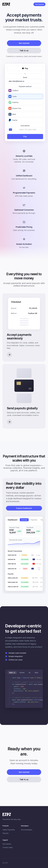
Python (22, 673)
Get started (24, 43)
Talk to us (24, 51)
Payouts (6, 833)
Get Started (39, 4)
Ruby (36, 673)
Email (25, 77)
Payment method (25, 86)
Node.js (12, 673)
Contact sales (8, 847)
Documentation (27, 830)
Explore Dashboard (24, 508)
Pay (25, 137)
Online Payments (9, 830)
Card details (25, 126)
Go (30, 673)
